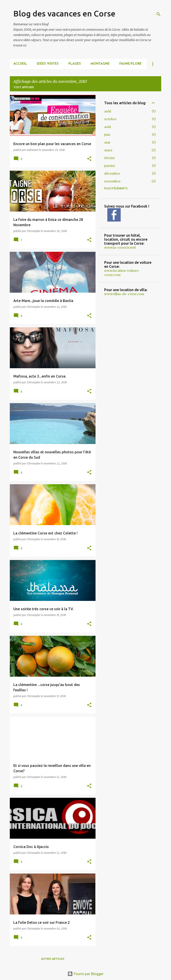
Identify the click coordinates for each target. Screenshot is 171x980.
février (110, 158)
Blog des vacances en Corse (64, 13)
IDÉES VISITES (48, 64)
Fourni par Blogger (85, 974)
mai (107, 142)
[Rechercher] (159, 14)
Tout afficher (24, 87)
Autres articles (53, 959)
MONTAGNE (100, 64)
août (108, 111)
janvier (110, 166)
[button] (89, 159)
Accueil (20, 64)
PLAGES (75, 64)
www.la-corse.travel (120, 248)
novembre (112, 181)
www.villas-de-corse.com (124, 294)
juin (107, 135)
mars (108, 150)
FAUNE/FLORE (130, 64)
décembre (112, 174)
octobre (110, 119)
